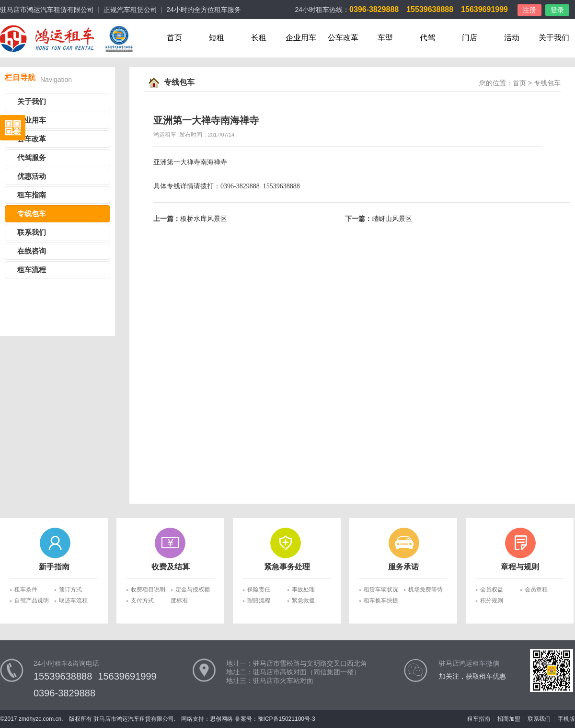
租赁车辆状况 (381, 589)
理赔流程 (259, 601)
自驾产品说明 (32, 601)
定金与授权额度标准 (190, 591)
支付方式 (142, 601)
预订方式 (70, 589)
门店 (470, 38)
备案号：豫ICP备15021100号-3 (275, 719)
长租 (259, 38)
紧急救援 (303, 601)
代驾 (427, 38)
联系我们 (32, 232)
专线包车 (32, 214)
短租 (217, 38)
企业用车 (301, 38)
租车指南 (32, 195)
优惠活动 (32, 176)
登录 (557, 10)
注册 (529, 10)
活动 (512, 38)
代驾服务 (32, 158)
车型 (385, 38)
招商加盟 (509, 719)
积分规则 (492, 601)
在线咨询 (32, 251)
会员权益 (492, 589)
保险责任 (259, 589)
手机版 (566, 719)
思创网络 (221, 719)
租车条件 (26, 589)
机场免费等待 (425, 589)
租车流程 (32, 270)
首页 (174, 38)
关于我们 (554, 38)
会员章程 (536, 589)
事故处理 (303, 589)
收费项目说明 (148, 589)
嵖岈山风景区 (392, 219)
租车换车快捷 (381, 601)
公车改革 (343, 38)
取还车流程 (73, 601)
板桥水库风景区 (204, 219)
